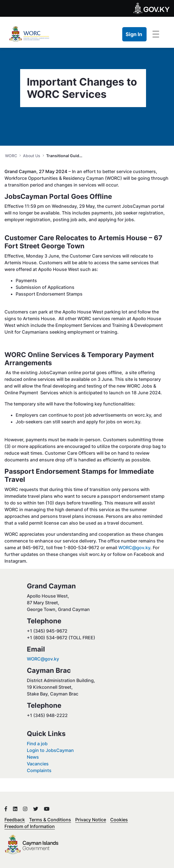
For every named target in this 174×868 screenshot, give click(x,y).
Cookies (119, 820)
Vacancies (38, 764)
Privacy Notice (91, 820)
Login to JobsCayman (50, 750)
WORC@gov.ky (134, 548)
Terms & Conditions (50, 820)
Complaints (39, 770)
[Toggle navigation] (156, 34)
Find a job (37, 744)
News (33, 757)
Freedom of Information (30, 826)
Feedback (15, 820)
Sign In (134, 34)
